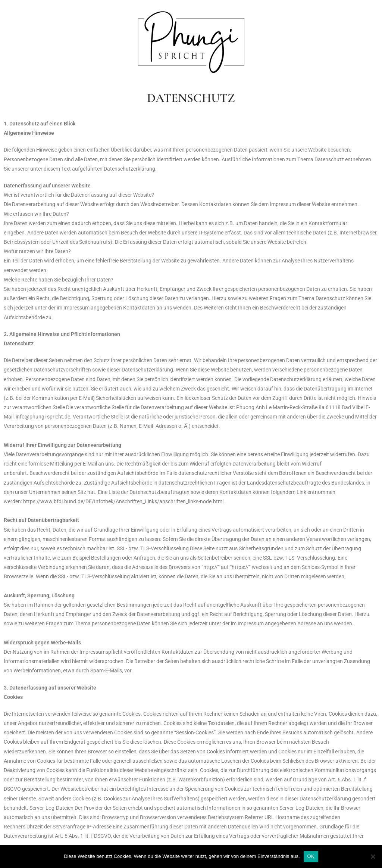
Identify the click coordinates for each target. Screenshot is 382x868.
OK (311, 856)
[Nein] (373, 856)
